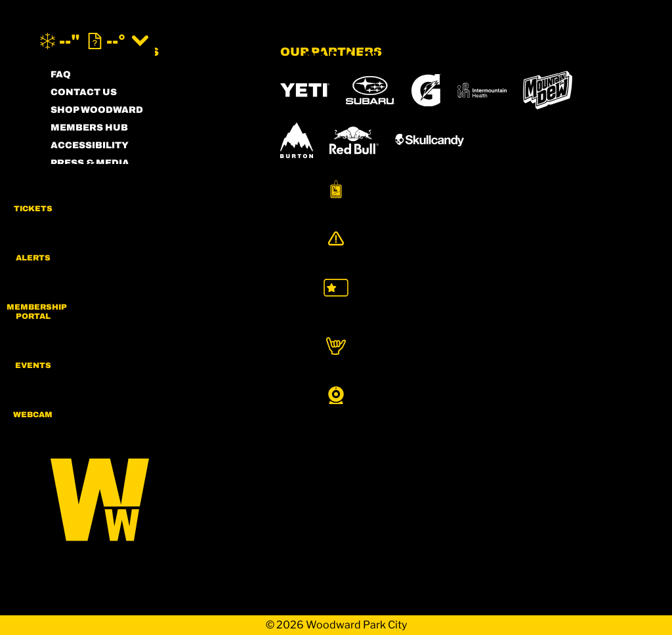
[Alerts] (639, 254)
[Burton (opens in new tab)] (297, 140)
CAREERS (75, 252)
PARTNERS (78, 181)
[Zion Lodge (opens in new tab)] (508, 399)
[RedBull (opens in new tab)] (354, 140)
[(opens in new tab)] (549, 41)
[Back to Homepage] (149, 501)
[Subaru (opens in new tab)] (370, 90)
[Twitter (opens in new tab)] (136, 330)
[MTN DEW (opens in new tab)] (548, 90)
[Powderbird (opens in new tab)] (424, 363)
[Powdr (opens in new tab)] (310, 328)
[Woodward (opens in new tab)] (515, 363)
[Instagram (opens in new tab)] (64, 330)
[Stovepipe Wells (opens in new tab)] (421, 399)
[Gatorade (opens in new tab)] (426, 90)
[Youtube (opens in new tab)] (172, 330)
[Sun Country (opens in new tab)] (324, 399)
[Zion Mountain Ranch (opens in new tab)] (576, 399)
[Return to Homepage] (336, 41)
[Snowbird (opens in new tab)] (308, 362)
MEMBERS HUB (89, 128)
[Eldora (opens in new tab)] (522, 328)
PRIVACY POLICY (93, 198)
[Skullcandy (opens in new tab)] (430, 140)
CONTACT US (84, 92)
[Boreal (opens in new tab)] (384, 328)
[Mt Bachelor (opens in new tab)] (582, 328)
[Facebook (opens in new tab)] (100, 330)
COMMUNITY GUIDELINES (116, 234)
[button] (639, 199)
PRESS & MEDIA (90, 163)
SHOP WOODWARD (97, 110)
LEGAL (67, 216)
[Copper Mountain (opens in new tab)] (453, 328)
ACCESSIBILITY (90, 145)
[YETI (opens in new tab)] (305, 90)
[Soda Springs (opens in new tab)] (360, 362)
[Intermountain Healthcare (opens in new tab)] (482, 90)
